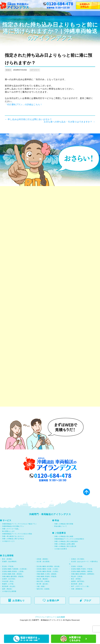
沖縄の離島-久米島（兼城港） (47, 584)
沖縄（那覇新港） (77, 599)
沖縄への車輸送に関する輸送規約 (66, 552)
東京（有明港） (77, 589)
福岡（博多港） (8, 599)
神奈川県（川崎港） (44, 592)
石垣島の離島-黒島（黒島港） (13, 584)
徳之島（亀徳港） (43, 589)
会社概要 (61, 627)
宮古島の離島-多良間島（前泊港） (49, 577)
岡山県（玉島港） (77, 587)
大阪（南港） (41, 597)
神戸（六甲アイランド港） (81, 597)
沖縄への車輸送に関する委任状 (65, 557)
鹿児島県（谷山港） (9, 597)
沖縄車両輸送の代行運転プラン (13, 536)
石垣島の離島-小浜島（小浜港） (48, 579)
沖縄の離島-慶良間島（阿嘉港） (13, 587)
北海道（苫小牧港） (78, 569)
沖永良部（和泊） (8, 592)
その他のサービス (8, 551)
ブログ (87, 611)
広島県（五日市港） (9, 589)
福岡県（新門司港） (78, 592)
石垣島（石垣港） (77, 577)
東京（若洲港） (8, 569)
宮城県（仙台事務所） (10, 572)
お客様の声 (52, 611)
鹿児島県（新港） (77, 594)
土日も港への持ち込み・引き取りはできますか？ (69, 122)
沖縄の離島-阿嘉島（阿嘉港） (47, 587)
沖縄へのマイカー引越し (11, 539)
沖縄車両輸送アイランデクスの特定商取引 (69, 549)
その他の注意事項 (60, 559)
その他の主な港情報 (9, 602)
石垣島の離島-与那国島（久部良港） (15, 579)
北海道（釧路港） (43, 569)
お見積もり (18, 611)
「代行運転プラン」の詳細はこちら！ (24, 104)
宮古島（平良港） (8, 577)
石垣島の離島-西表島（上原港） (13, 582)
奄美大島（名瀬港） (44, 599)
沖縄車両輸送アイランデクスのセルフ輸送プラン (19, 534)
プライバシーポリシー (45, 627)
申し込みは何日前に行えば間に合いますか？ (28, 119)
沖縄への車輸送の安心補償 (64, 547)
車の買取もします (8, 542)
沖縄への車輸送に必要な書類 (65, 554)
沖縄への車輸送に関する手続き (13, 549)
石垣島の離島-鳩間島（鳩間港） (82, 582)
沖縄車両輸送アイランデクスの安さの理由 (17, 544)
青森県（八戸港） (8, 594)
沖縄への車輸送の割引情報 (64, 534)
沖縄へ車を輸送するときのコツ (13, 546)
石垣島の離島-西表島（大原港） (48, 582)
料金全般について (60, 536)
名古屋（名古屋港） (44, 572)
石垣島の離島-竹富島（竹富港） (82, 579)
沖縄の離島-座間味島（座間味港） (83, 584)
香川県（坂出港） (43, 594)
